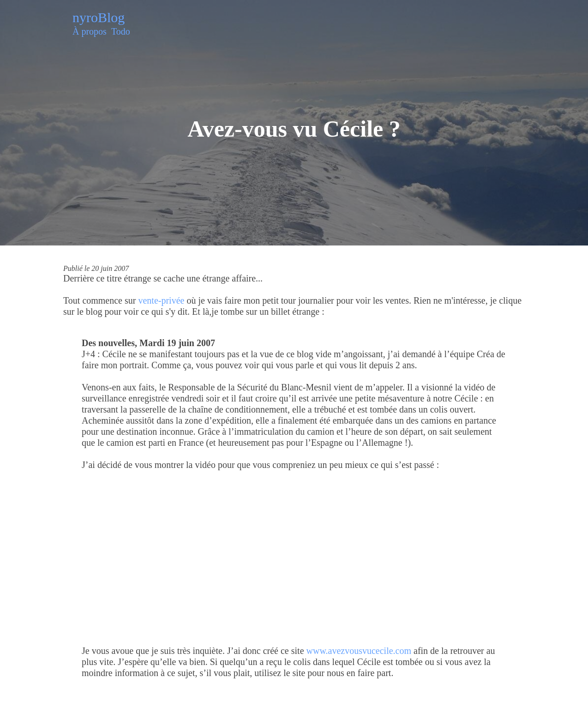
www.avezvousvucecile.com (359, 651)
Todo (121, 31)
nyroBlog (99, 17)
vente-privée (161, 300)
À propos (90, 31)
